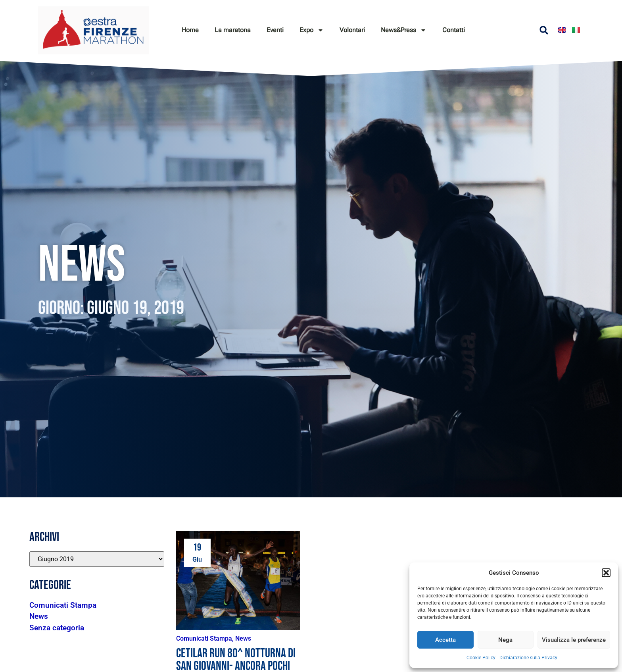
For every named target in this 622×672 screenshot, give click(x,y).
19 (197, 548)
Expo (312, 30)
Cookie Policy (481, 658)
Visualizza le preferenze (574, 640)
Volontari (352, 30)
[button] (606, 573)
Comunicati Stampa (204, 638)
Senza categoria (57, 628)
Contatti (454, 30)
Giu (197, 559)
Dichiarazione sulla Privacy (528, 658)
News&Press (404, 30)
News (243, 638)
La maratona (233, 30)
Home (190, 30)
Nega (505, 640)
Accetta (445, 640)
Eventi (275, 30)
